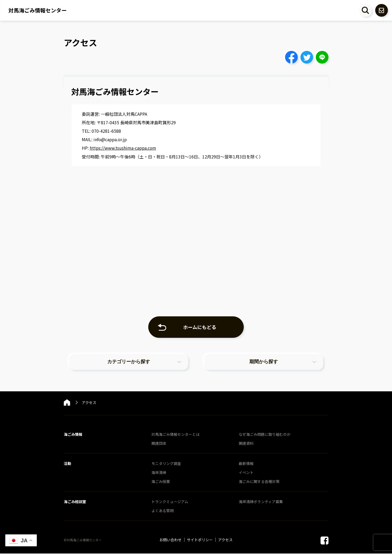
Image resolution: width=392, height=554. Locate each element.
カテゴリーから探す (129, 362)
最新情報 (246, 464)
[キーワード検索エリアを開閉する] (365, 10)
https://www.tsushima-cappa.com (123, 148)
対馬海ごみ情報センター (38, 10)
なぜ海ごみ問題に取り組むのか (265, 435)
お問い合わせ (170, 540)
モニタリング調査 (166, 464)
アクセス (225, 540)
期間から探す (264, 362)
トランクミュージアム (170, 502)
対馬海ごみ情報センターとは (175, 435)
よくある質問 (163, 511)
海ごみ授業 (161, 482)
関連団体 (159, 444)
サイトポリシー (200, 540)
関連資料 (246, 444)
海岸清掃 (159, 473)
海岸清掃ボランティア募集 (261, 502)
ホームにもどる (200, 327)
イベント (246, 473)
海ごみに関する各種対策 (259, 482)
